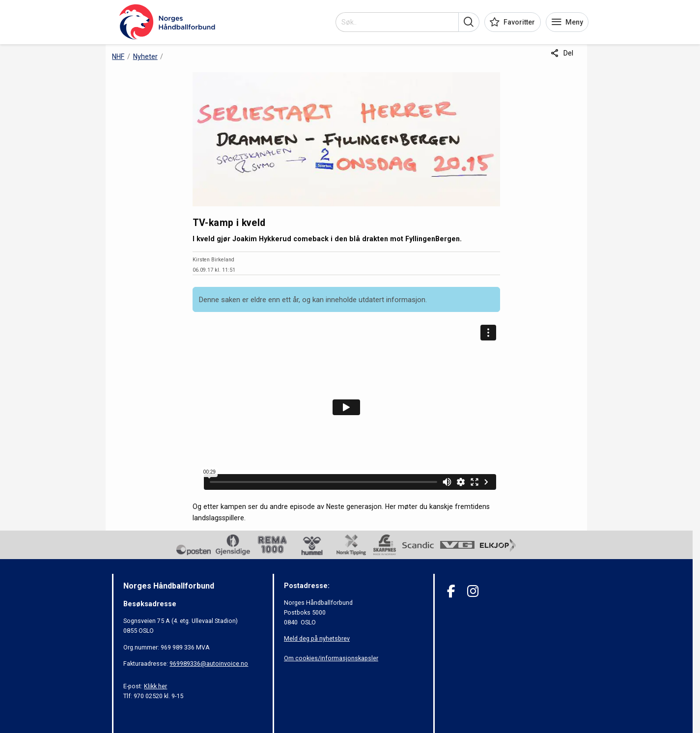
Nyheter (145, 56)
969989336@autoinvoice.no (209, 663)
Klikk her (155, 686)
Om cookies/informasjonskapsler (331, 658)
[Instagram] (473, 591)
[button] (469, 22)
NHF (118, 56)
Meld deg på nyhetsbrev (317, 638)
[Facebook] (451, 591)
